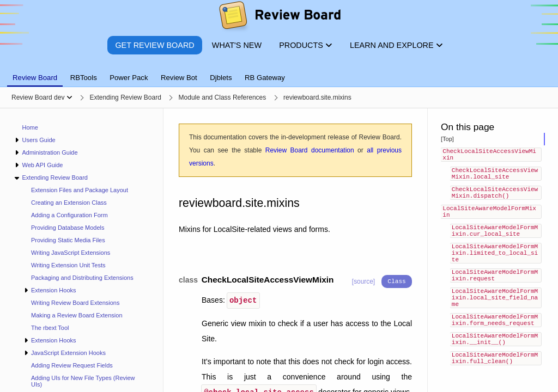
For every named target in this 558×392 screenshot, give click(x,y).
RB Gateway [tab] (265, 78)
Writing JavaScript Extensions (71, 253)
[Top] (447, 139)
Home (30, 127)
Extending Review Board (54, 177)
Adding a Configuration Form (69, 215)
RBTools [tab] (84, 78)
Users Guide (38, 140)
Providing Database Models (68, 228)
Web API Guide (42, 165)
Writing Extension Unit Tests (68, 265)
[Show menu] (69, 97)
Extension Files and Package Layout (80, 190)
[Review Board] (279, 18)
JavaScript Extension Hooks (68, 353)
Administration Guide (50, 152)
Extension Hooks (54, 290)
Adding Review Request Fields (72, 365)
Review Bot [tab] (179, 78)
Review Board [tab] (35, 78)
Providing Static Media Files (68, 240)
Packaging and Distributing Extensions (82, 278)
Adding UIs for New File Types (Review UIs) (83, 381)
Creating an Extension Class (69, 203)
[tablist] (279, 71)
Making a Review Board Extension (77, 315)
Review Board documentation (310, 150)
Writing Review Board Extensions (75, 303)
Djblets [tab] (221, 78)
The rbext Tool (50, 328)
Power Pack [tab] (129, 78)
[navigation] (82, 250)
